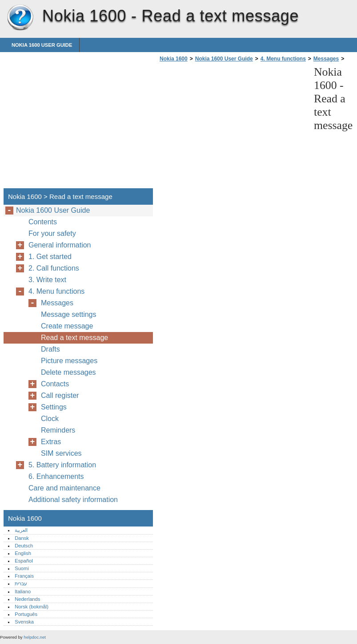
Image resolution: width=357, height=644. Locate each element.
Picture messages (69, 361)
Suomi (22, 568)
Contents (43, 222)
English (23, 553)
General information (60, 245)
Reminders (58, 430)
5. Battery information (62, 465)
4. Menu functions (283, 59)
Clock (50, 419)
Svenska (24, 622)
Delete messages (68, 372)
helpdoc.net (35, 637)
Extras (51, 442)
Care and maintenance (64, 488)
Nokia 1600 (20, 18)
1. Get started (50, 257)
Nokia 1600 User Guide (42, 45)
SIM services (61, 453)
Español (24, 561)
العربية (21, 530)
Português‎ (26, 614)
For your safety (52, 233)
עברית (21, 583)
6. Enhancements (56, 476)
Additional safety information (73, 500)
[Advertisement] (232, 128)
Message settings (69, 314)
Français (24, 576)
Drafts (50, 349)
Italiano (23, 591)
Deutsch (24, 546)
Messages (326, 59)
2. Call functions (54, 268)
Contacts (55, 384)
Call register (60, 395)
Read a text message (74, 338)
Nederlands (27, 599)
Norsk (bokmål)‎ (32, 607)
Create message (67, 326)
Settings (54, 407)
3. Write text (47, 280)
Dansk (22, 538)
